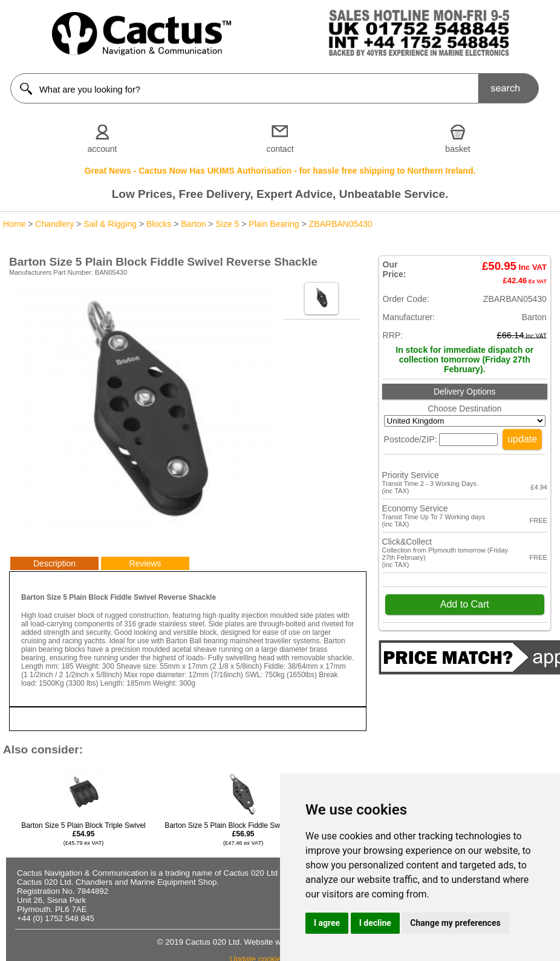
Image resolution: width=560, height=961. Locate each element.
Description (54, 563)
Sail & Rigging (110, 224)
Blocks (159, 224)
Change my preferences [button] (455, 923)
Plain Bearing (274, 224)
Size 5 (227, 224)
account (102, 149)
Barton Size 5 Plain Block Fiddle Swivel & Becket (243, 834)
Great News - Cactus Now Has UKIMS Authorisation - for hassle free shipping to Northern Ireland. (280, 171)
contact (280, 149)
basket (457, 149)
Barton (193, 224)
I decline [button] (375, 923)
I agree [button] (327, 923)
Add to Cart (465, 604)
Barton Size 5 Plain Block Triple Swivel (83, 834)
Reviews (145, 563)
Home (14, 224)
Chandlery (54, 224)
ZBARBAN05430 (341, 224)
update (522, 439)
